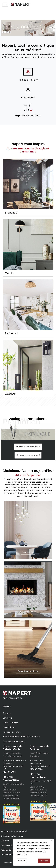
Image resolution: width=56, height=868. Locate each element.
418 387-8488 (9, 772)
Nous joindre (9, 727)
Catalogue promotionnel (28, 455)
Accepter (44, 861)
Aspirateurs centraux (28, 671)
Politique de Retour (12, 732)
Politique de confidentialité (14, 831)
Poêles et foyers (28, 612)
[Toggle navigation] (5, 4)
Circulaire (7, 718)
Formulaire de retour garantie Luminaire (21, 737)
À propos (7, 713)
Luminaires (28, 552)
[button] (1, 29)
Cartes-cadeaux (10, 723)
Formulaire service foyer (14, 741)
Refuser (22, 861)
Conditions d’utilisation (12, 836)
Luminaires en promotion (28, 447)
